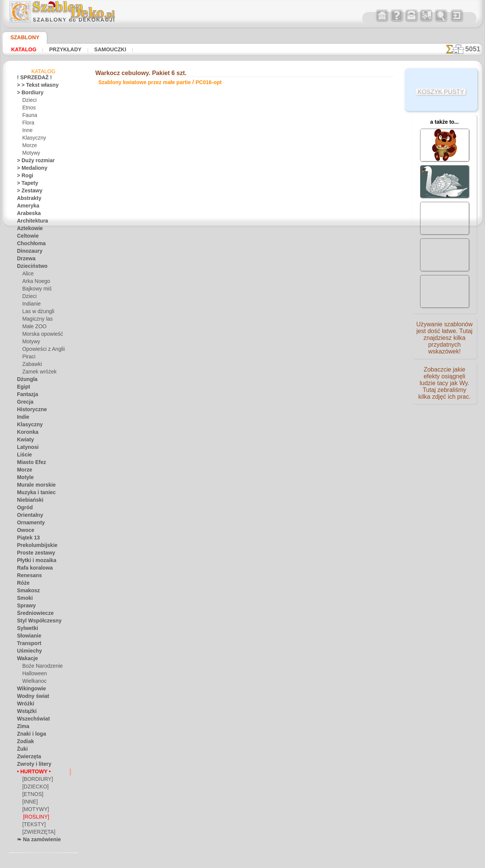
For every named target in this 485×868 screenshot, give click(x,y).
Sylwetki (25, 630)
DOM (174, 391)
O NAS (194, 391)
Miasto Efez (29, 464)
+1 (266, 318)
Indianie (31, 305)
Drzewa (25, 260)
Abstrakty (27, 200)
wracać (243, 318)
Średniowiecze (32, 615)
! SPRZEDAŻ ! (31, 79)
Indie (22, 418)
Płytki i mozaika (33, 562)
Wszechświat (31, 720)
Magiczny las (36, 320)
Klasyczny (33, 139)
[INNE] (30, 803)
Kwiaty (24, 441)
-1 (219, 318)
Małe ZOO (33, 328)
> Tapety (25, 184)
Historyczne (29, 411)
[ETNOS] (31, 796)
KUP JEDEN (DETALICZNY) (152, 294)
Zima (22, 728)
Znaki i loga (29, 735)
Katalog (22, 49)
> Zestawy (27, 192)
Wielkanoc (33, 682)
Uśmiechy (27, 652)
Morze (29, 147)
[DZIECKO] (34, 788)
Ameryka (26, 207)
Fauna (29, 117)
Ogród (23, 509)
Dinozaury (28, 252)
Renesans (27, 577)
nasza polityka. (346, 862)
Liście (23, 456)
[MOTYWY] (34, 811)
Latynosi (26, 449)
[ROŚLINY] (35, 818)
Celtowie (26, 237)
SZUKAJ (308, 391)
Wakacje (26, 660)
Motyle (24, 479)
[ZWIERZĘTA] (36, 833)
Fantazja (26, 396)
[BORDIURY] (36, 780)
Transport (27, 645)
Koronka (26, 433)
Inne (27, 132)
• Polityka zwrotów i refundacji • (243, 430)
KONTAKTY (220, 391)
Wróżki (24, 705)
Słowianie (27, 637)
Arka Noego (34, 283)
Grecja (24, 403)
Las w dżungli (36, 313)
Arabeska (27, 215)
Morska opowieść (41, 335)
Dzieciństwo (30, 267)
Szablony (22, 37)
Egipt (22, 388)
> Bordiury (28, 94)
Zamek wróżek (37, 373)
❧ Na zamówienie (35, 841)
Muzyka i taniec (33, 494)
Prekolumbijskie (33, 547)
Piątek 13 (26, 539)
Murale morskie (33, 486)
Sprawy (25, 607)
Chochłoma (29, 245)
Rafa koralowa (32, 569)
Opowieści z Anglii (41, 350)
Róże (22, 584)
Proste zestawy (33, 554)
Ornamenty (29, 524)
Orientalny (28, 516)
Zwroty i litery (31, 765)
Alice (27, 275)
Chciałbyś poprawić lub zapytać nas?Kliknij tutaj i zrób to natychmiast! (242, 366)
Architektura (30, 222)
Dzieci (28, 101)
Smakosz (26, 592)
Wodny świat (31, 697)
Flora (28, 124)
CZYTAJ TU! (174, 278)
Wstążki (25, 713)
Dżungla (25, 381)
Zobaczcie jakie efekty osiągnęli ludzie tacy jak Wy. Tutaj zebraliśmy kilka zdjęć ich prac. (445, 390)
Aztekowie (28, 230)
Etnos (28, 109)
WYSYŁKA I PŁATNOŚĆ (266, 391)
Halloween (33, 675)
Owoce (24, 532)
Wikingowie (29, 690)
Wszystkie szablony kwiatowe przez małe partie (242, 335)
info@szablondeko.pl (242, 442)
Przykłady (59, 49)
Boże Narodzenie (40, 667)
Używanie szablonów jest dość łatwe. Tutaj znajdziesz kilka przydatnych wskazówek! (444, 341)
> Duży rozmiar (32, 162)
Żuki (21, 750)
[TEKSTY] (32, 826)
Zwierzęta (27, 758)
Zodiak (24, 743)
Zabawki (31, 366)
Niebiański (28, 501)
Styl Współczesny (35, 622)
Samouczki (99, 49)
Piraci (28, 358)
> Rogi (23, 177)
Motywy (31, 154)
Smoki (23, 599)
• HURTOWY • (31, 773)
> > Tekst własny (33, 86)
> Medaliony (29, 169)
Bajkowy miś (35, 290)
